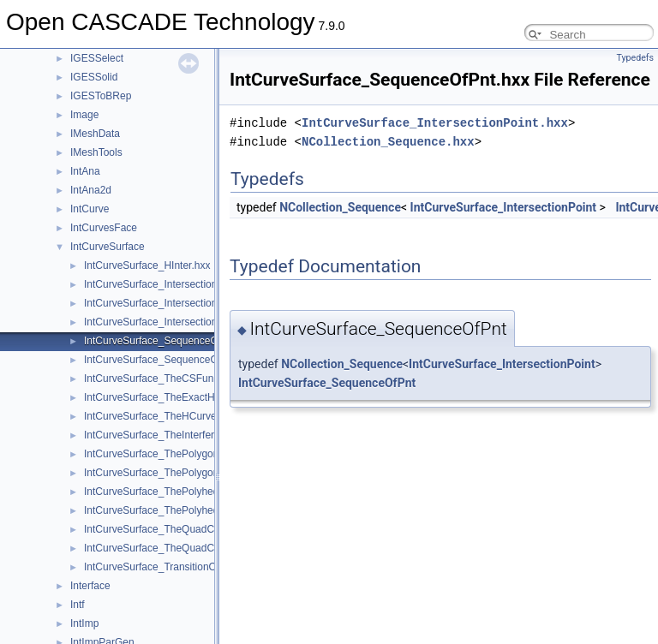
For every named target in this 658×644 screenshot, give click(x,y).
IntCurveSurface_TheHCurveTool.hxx (169, 416)
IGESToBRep (101, 96)
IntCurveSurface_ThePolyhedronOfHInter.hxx (187, 492)
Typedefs (635, 58)
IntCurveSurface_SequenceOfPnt (327, 383)
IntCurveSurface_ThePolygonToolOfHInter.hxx (189, 473)
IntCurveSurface (108, 247)
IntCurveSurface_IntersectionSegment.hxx (180, 322)
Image (84, 115)
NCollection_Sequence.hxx (388, 142)
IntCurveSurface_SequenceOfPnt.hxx (170, 341)
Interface (90, 586)
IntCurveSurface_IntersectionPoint (504, 207)
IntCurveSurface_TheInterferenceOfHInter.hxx (189, 435)
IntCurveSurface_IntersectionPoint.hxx (172, 303)
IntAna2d (91, 190)
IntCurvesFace (104, 228)
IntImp (84, 623)
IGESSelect (97, 58)
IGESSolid (94, 77)
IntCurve (90, 209)
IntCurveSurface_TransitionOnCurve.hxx (176, 567)
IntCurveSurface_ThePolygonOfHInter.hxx (180, 454)
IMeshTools (96, 152)
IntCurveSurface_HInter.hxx (147, 265)
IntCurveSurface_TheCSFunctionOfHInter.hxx (188, 379)
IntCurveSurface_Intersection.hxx (160, 284)
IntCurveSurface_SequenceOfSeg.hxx (171, 360)
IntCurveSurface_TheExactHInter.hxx (169, 397)
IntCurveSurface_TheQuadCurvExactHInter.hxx (192, 529)
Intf (78, 605)
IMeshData (95, 134)
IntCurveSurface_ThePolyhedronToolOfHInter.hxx (197, 510)
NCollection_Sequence (340, 207)
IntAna (85, 171)
